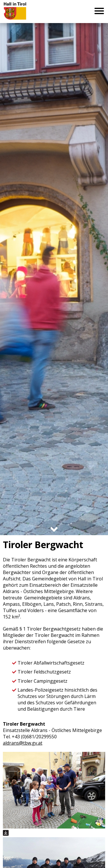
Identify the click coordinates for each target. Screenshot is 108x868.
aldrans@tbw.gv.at (23, 743)
